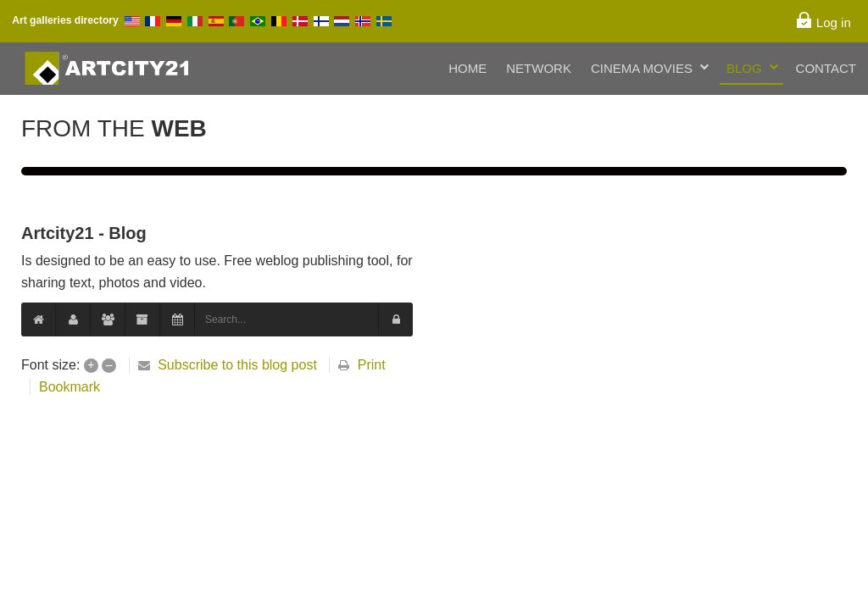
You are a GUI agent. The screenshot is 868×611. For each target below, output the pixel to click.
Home (467, 68)
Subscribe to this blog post (237, 365)
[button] (396, 319)
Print (372, 365)
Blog (744, 68)
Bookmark (70, 387)
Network (539, 68)
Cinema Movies (642, 68)
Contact (826, 68)
